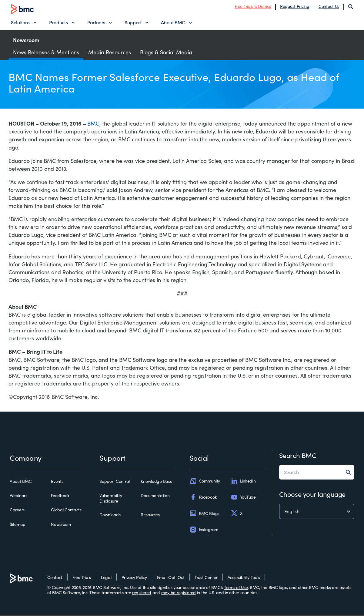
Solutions (20, 23)
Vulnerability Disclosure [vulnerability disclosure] (111, 500)
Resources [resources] (150, 516)
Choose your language (312, 495)
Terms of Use (236, 589)
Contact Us (329, 7)
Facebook (203, 499)
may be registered (179, 594)
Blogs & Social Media (166, 53)
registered (142, 594)
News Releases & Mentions (46, 53)
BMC (93, 125)
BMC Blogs (204, 515)
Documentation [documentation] (155, 497)
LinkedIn (243, 482)
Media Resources (110, 53)
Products (58, 23)
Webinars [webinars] (18, 497)
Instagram (204, 531)
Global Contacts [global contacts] (66, 511)
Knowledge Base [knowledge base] (156, 483)
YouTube (243, 499)
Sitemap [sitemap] (18, 526)
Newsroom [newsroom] (61, 526)
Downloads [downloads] (110, 516)
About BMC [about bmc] (21, 483)
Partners (96, 23)
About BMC (173, 23)
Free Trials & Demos (253, 7)
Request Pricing (295, 7)
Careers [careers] (17, 511)
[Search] (351, 7)
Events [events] (57, 483)
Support (133, 23)
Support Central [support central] (115, 483)
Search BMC (298, 456)
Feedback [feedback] (60, 497)
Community (205, 482)
